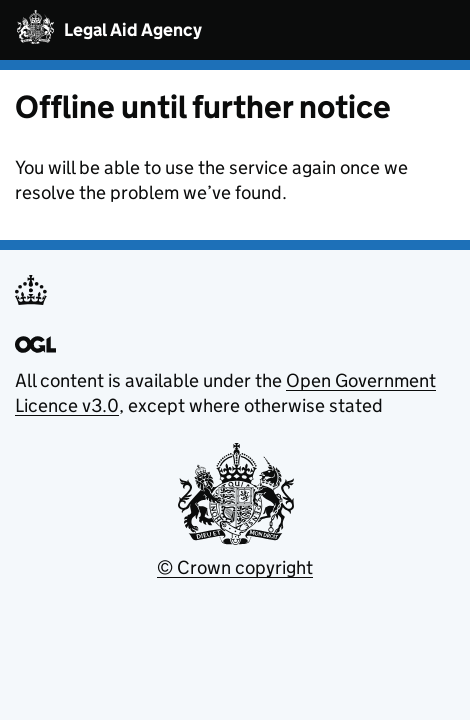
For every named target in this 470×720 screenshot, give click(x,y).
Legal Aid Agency (133, 30)
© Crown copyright (235, 567)
